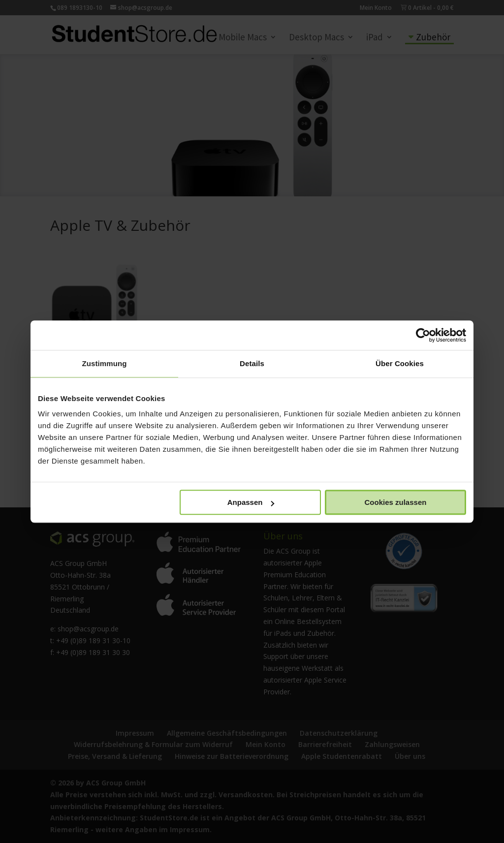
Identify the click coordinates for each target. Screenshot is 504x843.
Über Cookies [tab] (400, 363)
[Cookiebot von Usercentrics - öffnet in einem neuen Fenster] (423, 335)
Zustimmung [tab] (105, 363)
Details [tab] (252, 363)
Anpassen (251, 502)
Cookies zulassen (396, 502)
